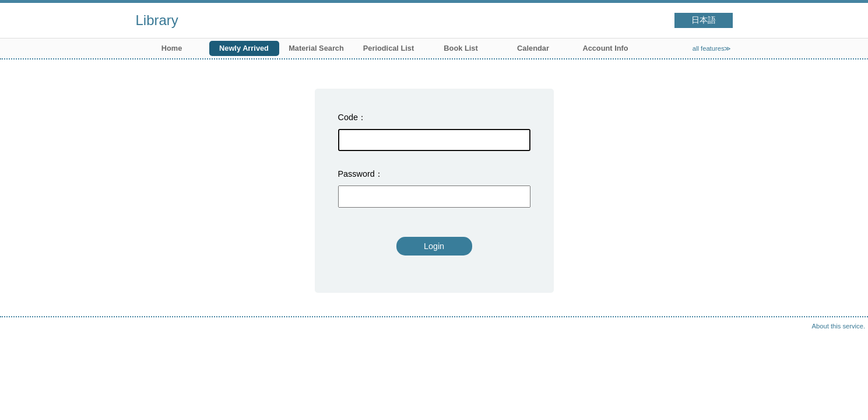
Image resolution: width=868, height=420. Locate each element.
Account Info (605, 48)
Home (172, 48)
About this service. (839, 326)
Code (348, 117)
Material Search (316, 48)
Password (356, 174)
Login (434, 246)
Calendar (533, 48)
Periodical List (389, 48)
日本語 (704, 20)
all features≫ (712, 48)
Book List (461, 48)
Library (157, 20)
